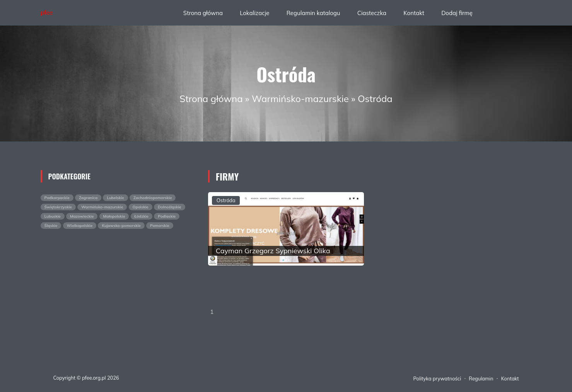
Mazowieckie (82, 216)
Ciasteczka (372, 13)
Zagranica (88, 198)
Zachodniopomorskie (153, 198)
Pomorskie (160, 226)
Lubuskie (53, 216)
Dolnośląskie (170, 207)
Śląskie (51, 226)
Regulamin (481, 378)
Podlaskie (167, 216)
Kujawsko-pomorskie (121, 226)
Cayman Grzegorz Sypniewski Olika (273, 251)
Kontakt (414, 13)
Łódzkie (142, 216)
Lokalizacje (254, 13)
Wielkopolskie (80, 226)
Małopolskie (114, 216)
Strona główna (203, 13)
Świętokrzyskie (58, 207)
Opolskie (141, 207)
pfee (47, 12)
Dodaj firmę (457, 13)
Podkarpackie (57, 198)
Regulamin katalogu (313, 13)
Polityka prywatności (437, 378)
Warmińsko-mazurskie (300, 99)
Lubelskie (115, 198)
